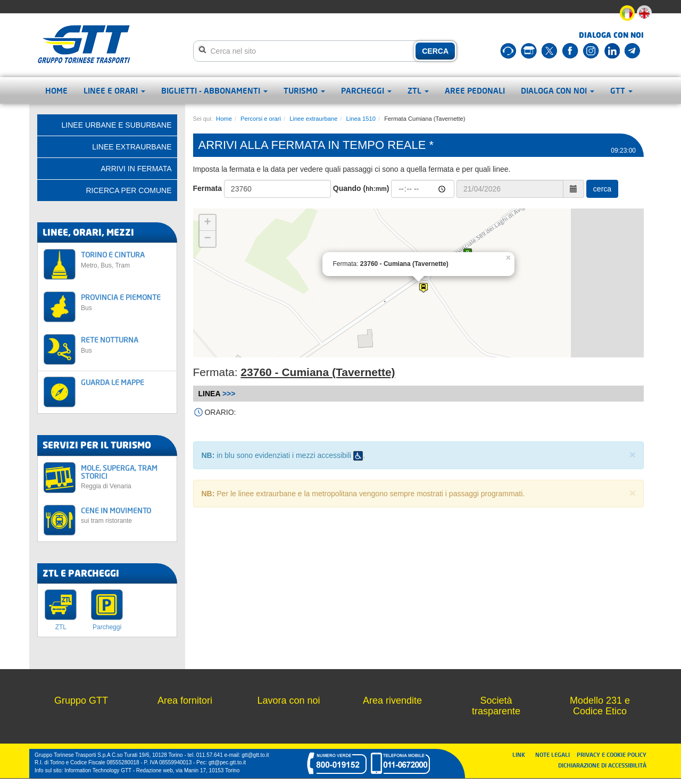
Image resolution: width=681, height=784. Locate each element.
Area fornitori (185, 700)
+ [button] (207, 223)
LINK (522, 754)
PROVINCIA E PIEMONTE (126, 302)
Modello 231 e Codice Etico (600, 706)
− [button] (207, 239)
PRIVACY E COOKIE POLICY (612, 754)
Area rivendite (392, 700)
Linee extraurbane (313, 119)
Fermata (207, 188)
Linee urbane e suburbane (117, 125)
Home (56, 90)
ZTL (418, 90)
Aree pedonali (475, 90)
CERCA (435, 51)
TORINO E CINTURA (126, 259)
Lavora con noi (288, 700)
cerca (602, 189)
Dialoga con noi (558, 90)
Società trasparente (496, 706)
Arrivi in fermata (136, 169)
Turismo (304, 90)
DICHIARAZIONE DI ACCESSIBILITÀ (602, 765)
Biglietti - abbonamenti (214, 90)
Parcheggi (366, 90)
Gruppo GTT (81, 700)
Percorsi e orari (261, 119)
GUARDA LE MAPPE (113, 382)
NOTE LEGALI (555, 754)
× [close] (633, 454)
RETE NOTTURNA (126, 344)
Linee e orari (114, 90)
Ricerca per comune (128, 190)
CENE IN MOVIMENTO (126, 515)
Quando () (361, 188)
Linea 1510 (361, 119)
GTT (621, 90)
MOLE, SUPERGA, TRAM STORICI (126, 477)
